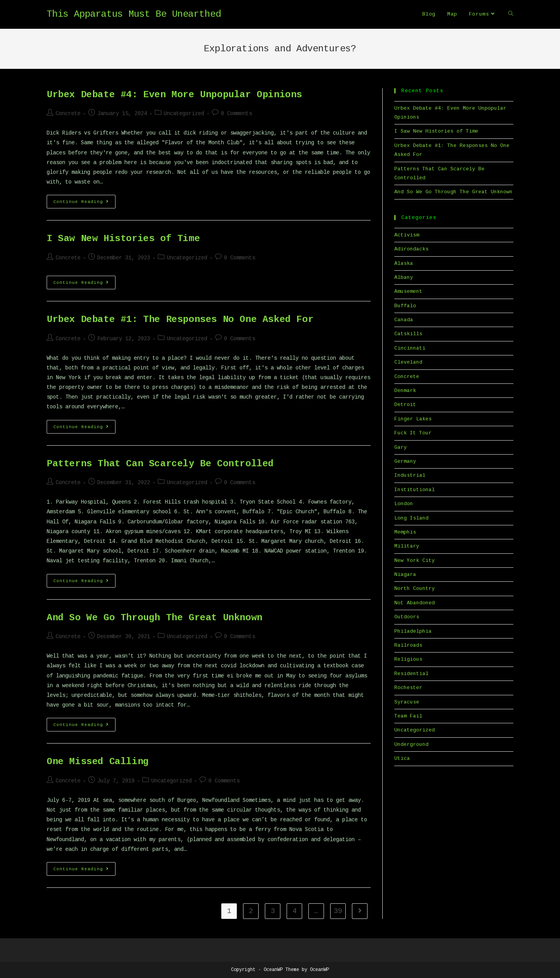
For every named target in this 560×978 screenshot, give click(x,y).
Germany (405, 461)
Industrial (410, 475)
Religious (408, 659)
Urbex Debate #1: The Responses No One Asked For (180, 319)
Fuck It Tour (413, 433)
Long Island (411, 518)
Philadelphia (413, 631)
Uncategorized (184, 114)
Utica (402, 758)
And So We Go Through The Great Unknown (155, 618)
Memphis (405, 532)
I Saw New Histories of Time (123, 239)
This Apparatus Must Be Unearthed (134, 14)
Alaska (404, 263)
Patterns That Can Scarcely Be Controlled (160, 464)
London (404, 504)
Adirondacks (411, 249)
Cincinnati (410, 348)
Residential (411, 674)
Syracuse (407, 702)
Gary (401, 447)
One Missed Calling (98, 762)
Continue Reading (84, 203)
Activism (407, 235)
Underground (411, 744)
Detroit (405, 405)
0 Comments (236, 114)
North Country (415, 589)
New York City (415, 561)
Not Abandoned (415, 603)
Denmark (405, 391)
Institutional (415, 490)
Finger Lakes (413, 419)
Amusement (408, 291)
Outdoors (407, 617)
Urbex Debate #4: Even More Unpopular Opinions (174, 95)
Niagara (405, 575)
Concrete (68, 114)
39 (338, 911)
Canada (404, 320)
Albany (404, 277)
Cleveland (408, 362)
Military (407, 546)
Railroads (408, 645)
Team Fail (408, 716)
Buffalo (405, 306)
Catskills (408, 334)
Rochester (408, 688)
